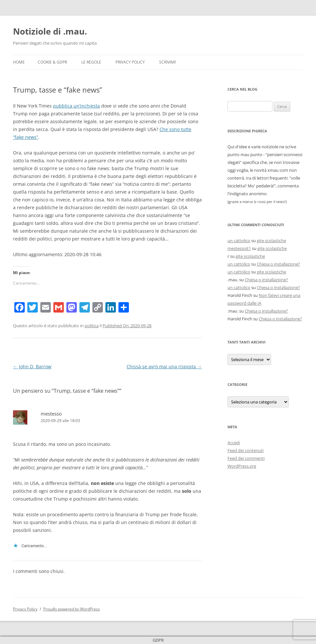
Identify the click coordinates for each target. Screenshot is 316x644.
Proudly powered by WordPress (72, 609)
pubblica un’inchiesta (76, 106)
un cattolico (239, 241)
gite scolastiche (271, 241)
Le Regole (91, 62)
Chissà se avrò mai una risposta (164, 366)
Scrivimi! (168, 62)
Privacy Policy (130, 62)
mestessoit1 (239, 248)
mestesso (51, 414)
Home (19, 62)
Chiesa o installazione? (278, 264)
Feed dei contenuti (246, 450)
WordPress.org (242, 466)
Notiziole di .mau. (50, 31)
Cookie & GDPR (52, 62)
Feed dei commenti (246, 458)
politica (92, 326)
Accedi (234, 443)
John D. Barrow (32, 366)
